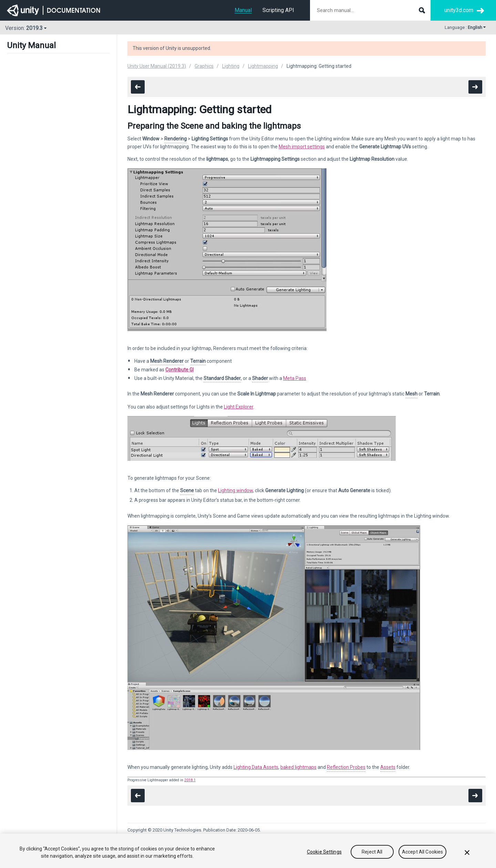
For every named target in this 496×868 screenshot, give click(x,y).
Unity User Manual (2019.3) (157, 66)
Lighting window (235, 490)
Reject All (372, 852)
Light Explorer (239, 407)
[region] (248, 851)
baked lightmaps (298, 767)
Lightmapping (263, 66)
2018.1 (190, 780)
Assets (388, 767)
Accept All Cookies (423, 852)
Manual (243, 10)
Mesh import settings (302, 147)
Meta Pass (295, 378)
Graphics (204, 66)
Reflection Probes (346, 767)
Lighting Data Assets (256, 767)
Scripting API (278, 10)
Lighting (231, 66)
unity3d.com (459, 10)
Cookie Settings (324, 852)
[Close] (467, 853)
